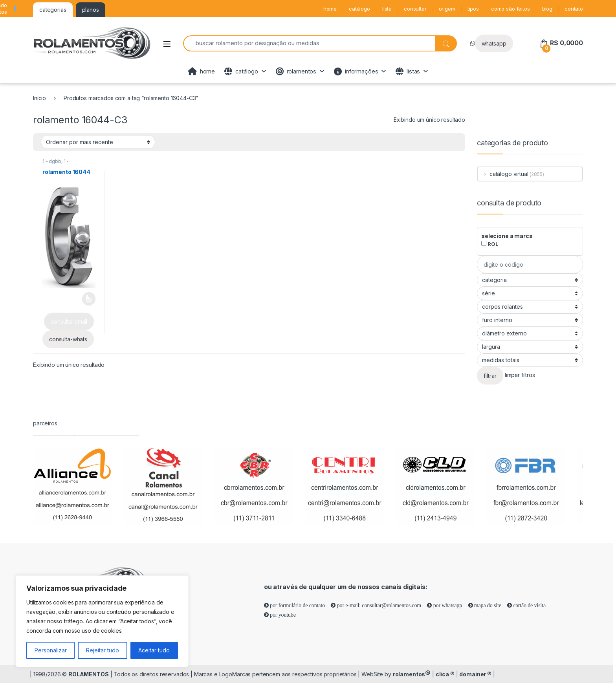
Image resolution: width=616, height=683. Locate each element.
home (330, 9)
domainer (475, 674)
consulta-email (69, 321)
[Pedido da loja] (98, 142)
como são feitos (511, 9)
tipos (473, 9)
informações (356, 71)
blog (547, 9)
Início (39, 98)
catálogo (359, 9)
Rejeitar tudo (103, 650)
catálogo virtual (503, 174)
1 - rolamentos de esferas (68, 164)
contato (574, 9)
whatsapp (494, 43)
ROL (490, 244)
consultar (415, 9)
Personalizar (51, 650)
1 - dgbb (52, 161)
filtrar (490, 376)
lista (387, 9)
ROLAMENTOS (89, 674)
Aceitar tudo (154, 650)
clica (445, 674)
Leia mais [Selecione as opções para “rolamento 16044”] (89, 299)
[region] (102, 621)
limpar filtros (520, 375)
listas (408, 71)
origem (447, 9)
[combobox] (309, 43)
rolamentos (296, 71)
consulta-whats (68, 339)
